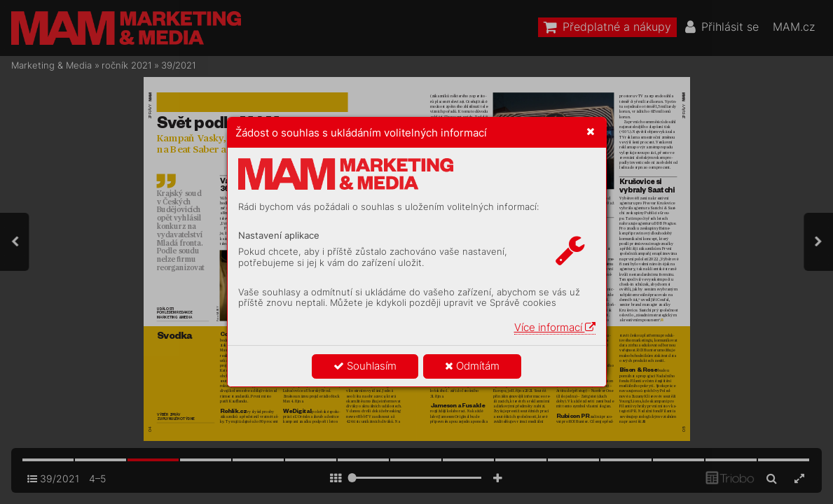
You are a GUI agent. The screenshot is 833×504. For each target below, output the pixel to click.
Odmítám (472, 366)
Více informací (555, 327)
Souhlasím (365, 366)
